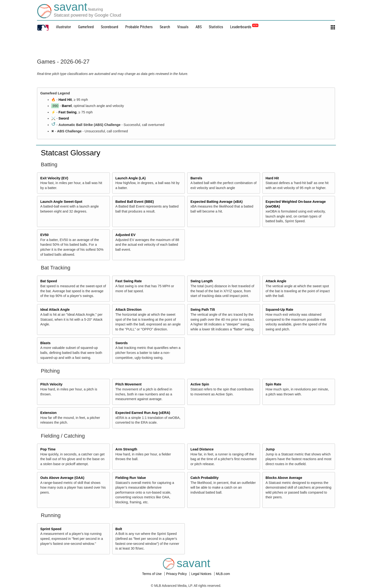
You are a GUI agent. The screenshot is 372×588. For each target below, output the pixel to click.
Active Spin (200, 384)
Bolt (119, 529)
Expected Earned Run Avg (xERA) (143, 413)
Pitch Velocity (51, 384)
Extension (49, 413)
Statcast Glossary (71, 153)
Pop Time (48, 449)
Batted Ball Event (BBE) (135, 202)
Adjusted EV (125, 235)
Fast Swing (68, 112)
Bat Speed (49, 281)
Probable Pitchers (139, 27)
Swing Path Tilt (203, 310)
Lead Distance (202, 449)
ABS (199, 27)
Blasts (45, 343)
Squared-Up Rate (279, 310)
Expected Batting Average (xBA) (217, 202)
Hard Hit (65, 100)
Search (165, 27)
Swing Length (202, 281)
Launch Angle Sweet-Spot (61, 202)
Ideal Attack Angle (55, 310)
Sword (64, 118)
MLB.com (223, 574)
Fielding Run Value (131, 478)
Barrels (196, 178)
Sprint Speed (51, 529)
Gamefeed (86, 27)
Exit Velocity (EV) (54, 178)
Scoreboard (109, 27)
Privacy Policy (177, 574)
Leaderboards (244, 27)
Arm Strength (126, 449)
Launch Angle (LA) (130, 178)
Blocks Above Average (284, 478)
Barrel (67, 106)
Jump (270, 449)
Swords (121, 343)
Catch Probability (205, 478)
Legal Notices (202, 574)
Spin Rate (273, 384)
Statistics (216, 27)
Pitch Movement (128, 384)
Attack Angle (276, 281)
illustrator (63, 27)
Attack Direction (128, 310)
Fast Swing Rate (128, 281)
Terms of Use (152, 574)
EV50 (44, 235)
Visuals (183, 27)
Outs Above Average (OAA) (62, 478)
